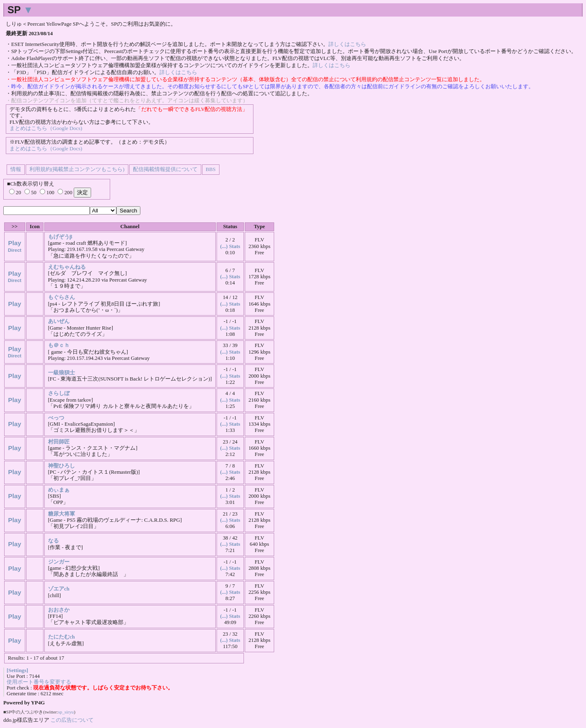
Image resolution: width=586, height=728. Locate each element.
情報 (16, 169)
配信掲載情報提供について (165, 169)
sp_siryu (66, 712)
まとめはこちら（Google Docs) (46, 128)
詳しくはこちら (347, 44)
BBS (211, 169)
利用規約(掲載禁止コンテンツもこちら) (77, 169)
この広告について (72, 720)
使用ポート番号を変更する (39, 682)
